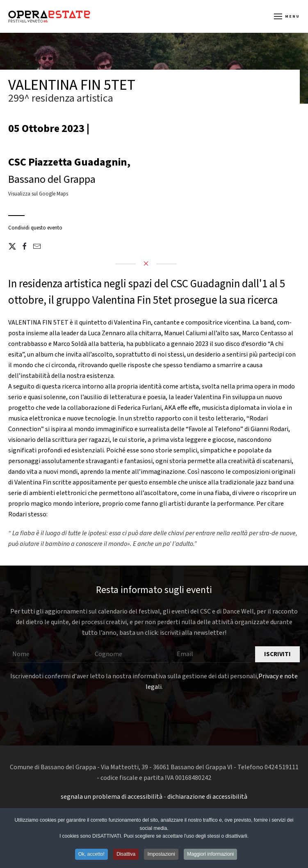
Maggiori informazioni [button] (210, 854)
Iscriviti (277, 654)
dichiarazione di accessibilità (207, 797)
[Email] (212, 654)
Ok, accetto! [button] (91, 854)
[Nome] (47, 654)
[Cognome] (130, 654)
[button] (287, 16)
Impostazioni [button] (161, 854)
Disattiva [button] (126, 854)
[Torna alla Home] (49, 16)
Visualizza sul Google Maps (38, 194)
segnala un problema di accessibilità (112, 797)
